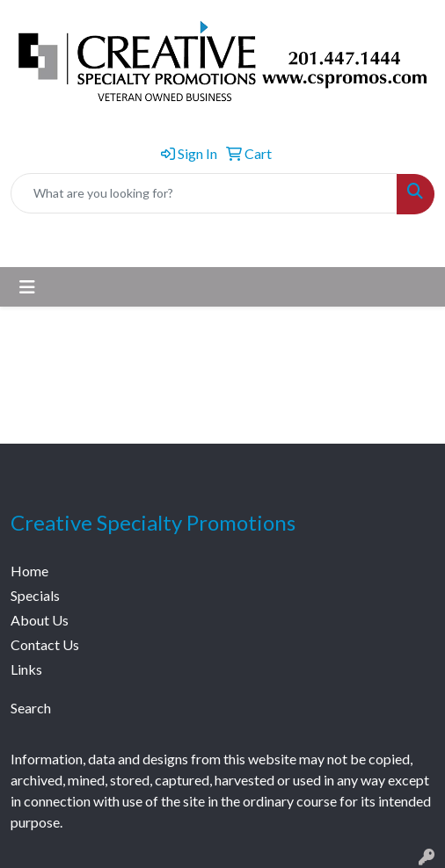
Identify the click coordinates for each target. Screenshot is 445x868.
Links (26, 669)
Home (29, 571)
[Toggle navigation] (27, 287)
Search (31, 708)
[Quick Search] (204, 193)
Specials (35, 595)
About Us (40, 620)
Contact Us (45, 644)
